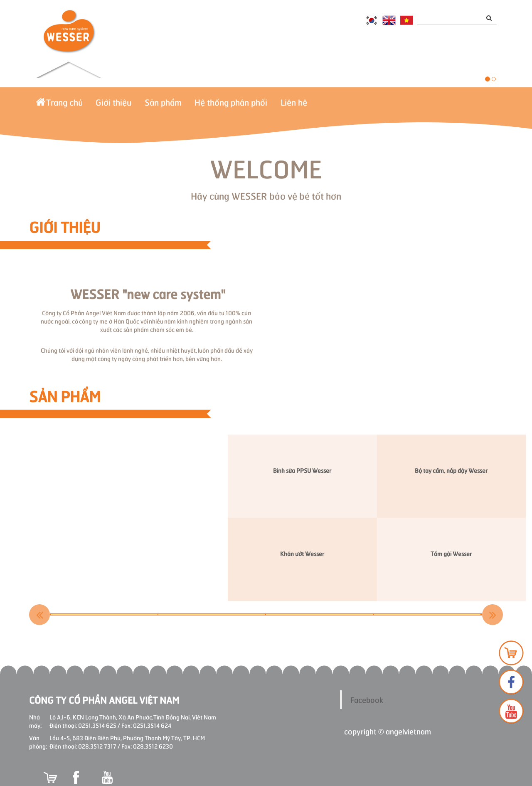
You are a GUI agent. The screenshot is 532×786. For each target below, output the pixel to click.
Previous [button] (39, 615)
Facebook (367, 699)
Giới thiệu (131, 106)
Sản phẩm (193, 106)
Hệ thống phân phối (272, 106)
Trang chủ (65, 106)
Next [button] (493, 615)
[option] (105, 614)
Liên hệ (347, 106)
